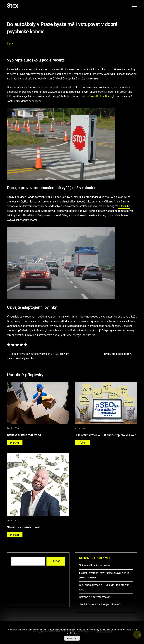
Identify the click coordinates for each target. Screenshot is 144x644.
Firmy (10, 44)
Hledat (56, 561)
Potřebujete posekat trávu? (118, 354)
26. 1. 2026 (13, 428)
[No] (140, 635)
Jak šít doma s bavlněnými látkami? (100, 605)
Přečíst (15, 443)
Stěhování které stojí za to (24, 435)
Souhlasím (72, 638)
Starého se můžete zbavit (23, 528)
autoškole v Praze (102, 97)
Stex (13, 6)
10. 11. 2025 (14, 521)
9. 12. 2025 (81, 429)
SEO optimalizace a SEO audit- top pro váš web (105, 435)
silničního (124, 206)
